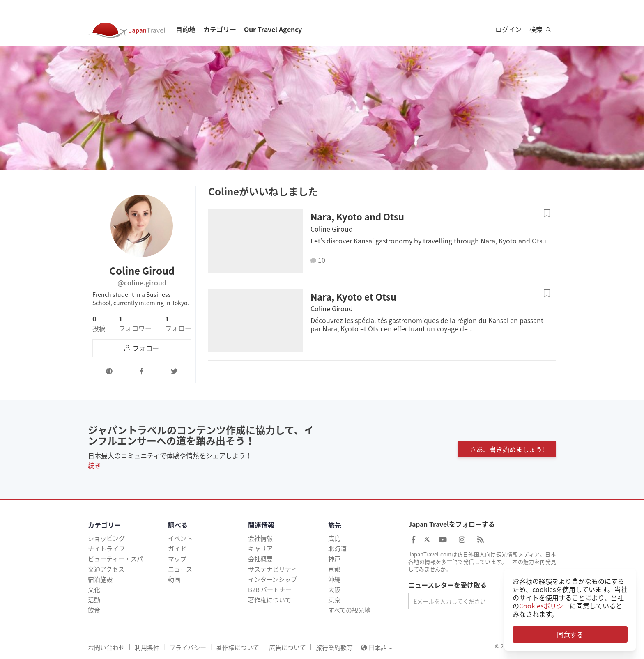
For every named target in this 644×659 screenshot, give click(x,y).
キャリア (260, 549)
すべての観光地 (349, 610)
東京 (334, 600)
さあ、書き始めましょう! (507, 449)
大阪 (334, 590)
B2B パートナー (270, 590)
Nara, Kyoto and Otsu (357, 217)
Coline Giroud (332, 229)
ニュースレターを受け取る (447, 585)
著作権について (270, 600)
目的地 (186, 29)
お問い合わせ (106, 648)
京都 (334, 569)
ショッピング (106, 538)
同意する (570, 634)
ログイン (508, 29)
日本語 (377, 648)
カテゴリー (220, 29)
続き (94, 465)
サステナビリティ (273, 569)
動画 (174, 579)
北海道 (337, 549)
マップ (177, 559)
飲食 (94, 610)
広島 (334, 538)
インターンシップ (273, 579)
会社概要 (260, 559)
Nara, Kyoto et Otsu (353, 297)
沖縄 (334, 579)
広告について (287, 648)
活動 (94, 600)
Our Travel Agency (273, 29)
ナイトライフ (106, 549)
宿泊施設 (100, 579)
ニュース (180, 569)
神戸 (334, 559)
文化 (94, 590)
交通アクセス (106, 569)
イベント (180, 538)
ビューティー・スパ (115, 559)
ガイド (177, 549)
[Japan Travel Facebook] (413, 539)
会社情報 (260, 538)
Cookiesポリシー (544, 606)
